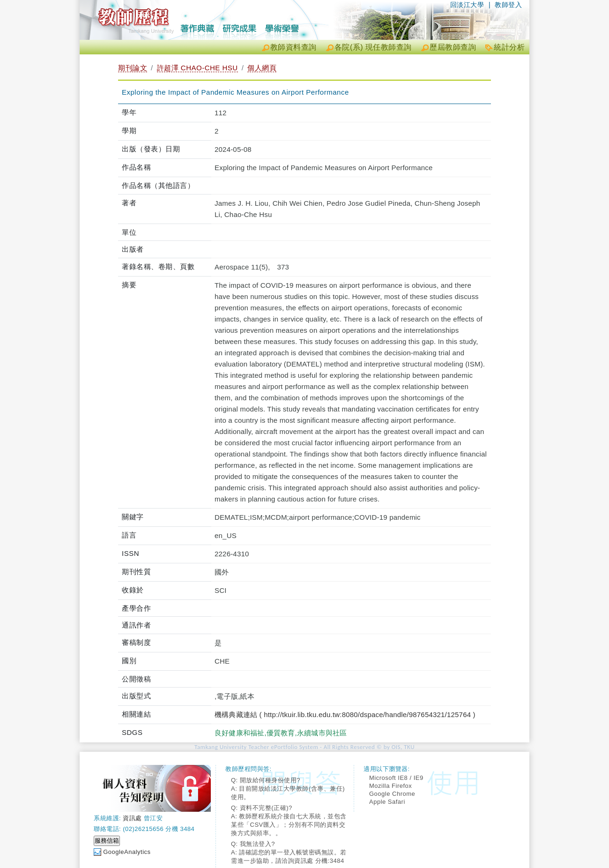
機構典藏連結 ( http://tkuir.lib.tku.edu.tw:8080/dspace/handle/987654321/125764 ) (345, 715)
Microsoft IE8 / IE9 (396, 778)
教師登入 (508, 5)
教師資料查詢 (293, 47)
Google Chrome (392, 794)
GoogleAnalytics (127, 852)
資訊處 (132, 818)
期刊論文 (133, 68)
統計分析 (509, 47)
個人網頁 (262, 68)
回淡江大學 (467, 5)
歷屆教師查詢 (453, 47)
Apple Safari (387, 802)
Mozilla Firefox (390, 786)
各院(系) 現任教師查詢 (373, 47)
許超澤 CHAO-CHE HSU (197, 68)
